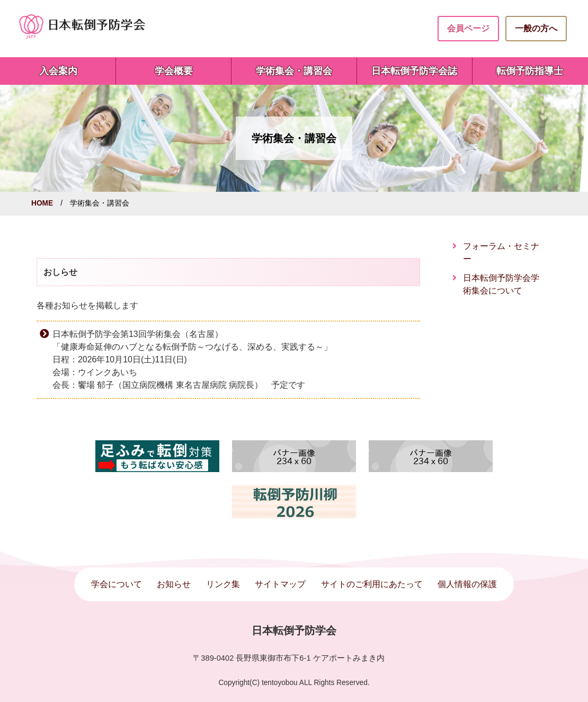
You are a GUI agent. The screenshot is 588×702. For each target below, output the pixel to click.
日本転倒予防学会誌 (414, 71)
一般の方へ (536, 28)
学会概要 (174, 71)
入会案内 (58, 71)
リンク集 (223, 584)
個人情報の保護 (467, 584)
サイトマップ (280, 584)
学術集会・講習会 (294, 71)
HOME (42, 203)
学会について (117, 584)
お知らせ (174, 584)
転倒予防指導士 (530, 71)
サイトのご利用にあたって (372, 584)
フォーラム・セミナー (501, 252)
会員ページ (468, 28)
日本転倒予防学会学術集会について (501, 284)
